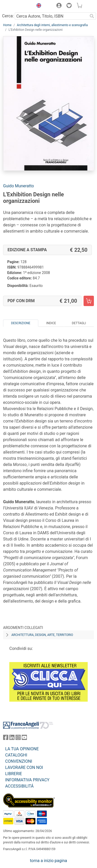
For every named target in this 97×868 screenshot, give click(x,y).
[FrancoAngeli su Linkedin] (12, 739)
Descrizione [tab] (21, 323)
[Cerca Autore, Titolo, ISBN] (51, 16)
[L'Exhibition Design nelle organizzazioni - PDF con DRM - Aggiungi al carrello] (89, 301)
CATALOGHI (16, 755)
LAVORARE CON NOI (24, 767)
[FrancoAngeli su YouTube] (24, 739)
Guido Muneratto (18, 186)
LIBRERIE (14, 774)
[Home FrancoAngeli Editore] (17, 6)
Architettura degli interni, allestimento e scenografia (52, 25)
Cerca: (8, 16)
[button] (38, 6)
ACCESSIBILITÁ (19, 786)
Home (7, 25)
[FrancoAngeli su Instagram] (18, 739)
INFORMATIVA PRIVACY (27, 780)
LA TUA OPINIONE (22, 749)
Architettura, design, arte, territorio (42, 635)
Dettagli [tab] (79, 323)
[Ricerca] (92, 16)
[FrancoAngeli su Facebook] (6, 739)
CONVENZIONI (19, 761)
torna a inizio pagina (48, 861)
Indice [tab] (51, 323)
